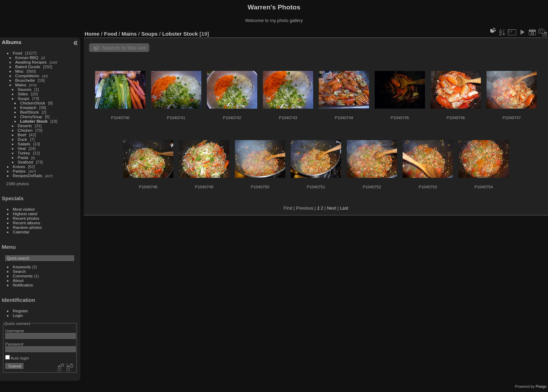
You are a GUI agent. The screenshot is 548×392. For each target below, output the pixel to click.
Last (344, 208)
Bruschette (25, 80)
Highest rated (25, 214)
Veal (22, 148)
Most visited (24, 209)
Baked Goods (28, 67)
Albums (12, 42)
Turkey (24, 153)
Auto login (17, 358)
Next (331, 208)
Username (15, 331)
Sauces (25, 89)
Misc (20, 71)
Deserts (25, 126)
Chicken (25, 130)
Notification (23, 285)
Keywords (22, 267)
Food (18, 53)
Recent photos (26, 218)
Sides (23, 94)
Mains (21, 85)
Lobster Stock (34, 121)
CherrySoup (31, 117)
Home (92, 34)
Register (21, 311)
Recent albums (27, 223)
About (18, 280)
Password (14, 344)
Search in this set (124, 48)
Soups (24, 98)
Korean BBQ (27, 57)
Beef (22, 135)
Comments (23, 276)
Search (19, 271)
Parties (19, 171)
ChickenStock (33, 103)
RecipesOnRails (28, 176)
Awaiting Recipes (31, 62)
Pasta (23, 157)
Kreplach (28, 107)
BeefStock (30, 112)
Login (18, 315)
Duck (23, 139)
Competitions (27, 76)
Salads (24, 144)
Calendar (21, 232)
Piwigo (541, 386)
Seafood (26, 162)
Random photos (27, 227)
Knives (19, 166)
